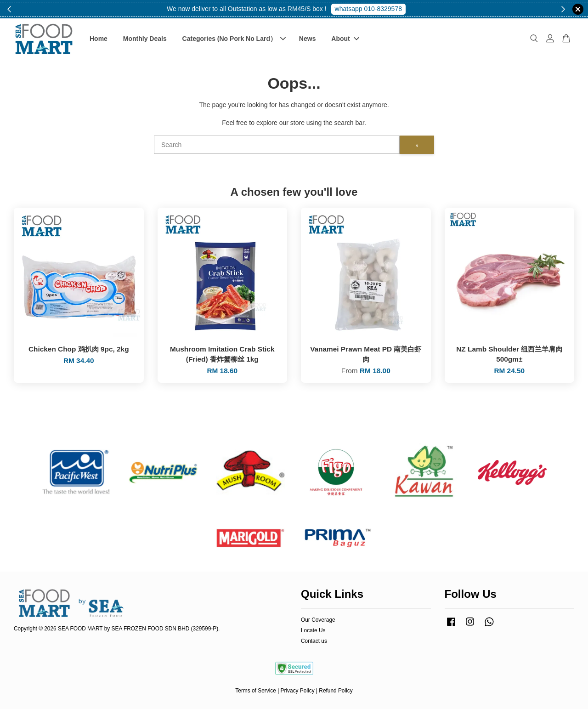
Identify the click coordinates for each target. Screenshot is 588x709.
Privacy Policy (298, 691)
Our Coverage (318, 620)
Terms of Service (256, 691)
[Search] (277, 145)
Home (99, 39)
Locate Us (313, 630)
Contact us (314, 641)
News (308, 39)
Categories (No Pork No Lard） (234, 39)
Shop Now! (372, 9)
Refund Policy (336, 691)
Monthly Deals (145, 39)
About (345, 39)
